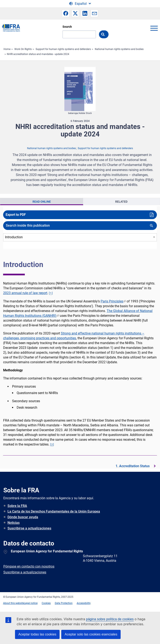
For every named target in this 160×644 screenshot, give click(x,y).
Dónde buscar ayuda (23, 517)
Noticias (14, 523)
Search (67, 27)
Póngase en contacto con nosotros (29, 566)
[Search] (79, 34)
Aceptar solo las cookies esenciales (91, 634)
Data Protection (64, 603)
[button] (66, 13)
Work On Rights (23, 49)
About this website (14, 603)
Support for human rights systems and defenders (63, 49)
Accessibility (84, 603)
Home (7, 49)
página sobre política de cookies (110, 619)
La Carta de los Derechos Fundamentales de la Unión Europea (54, 511)
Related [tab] (121, 202)
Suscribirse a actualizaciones (29, 528)
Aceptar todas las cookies (37, 634)
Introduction (23, 265)
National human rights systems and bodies (119, 49)
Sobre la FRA (17, 506)
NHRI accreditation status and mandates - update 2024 (38, 54)
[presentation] (42, 202)
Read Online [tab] (42, 202)
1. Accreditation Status (133, 466)
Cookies (46, 603)
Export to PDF (16, 215)
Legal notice (31, 603)
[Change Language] (80, 4)
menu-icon (154, 28)
